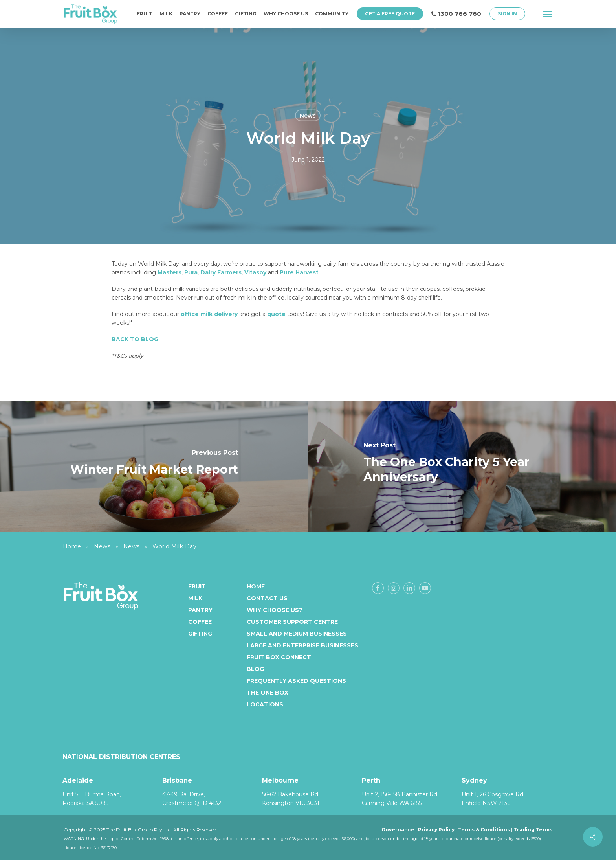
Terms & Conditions (484, 830)
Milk (195, 598)
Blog (255, 669)
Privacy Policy (436, 830)
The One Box (268, 693)
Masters (170, 272)
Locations (265, 704)
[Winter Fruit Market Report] (154, 467)
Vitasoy (255, 272)
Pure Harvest (298, 272)
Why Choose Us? (275, 610)
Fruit (197, 586)
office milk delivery (209, 314)
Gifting (200, 634)
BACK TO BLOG (135, 339)
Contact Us (267, 598)
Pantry (200, 610)
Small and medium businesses (297, 634)
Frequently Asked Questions (296, 681)
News (308, 116)
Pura (191, 272)
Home (72, 546)
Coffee (200, 622)
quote (276, 314)
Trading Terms (533, 830)
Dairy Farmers (221, 272)
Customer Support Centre (292, 622)
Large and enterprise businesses (302, 645)
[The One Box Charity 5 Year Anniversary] (462, 467)
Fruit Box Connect (279, 657)
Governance (398, 830)
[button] (548, 14)
